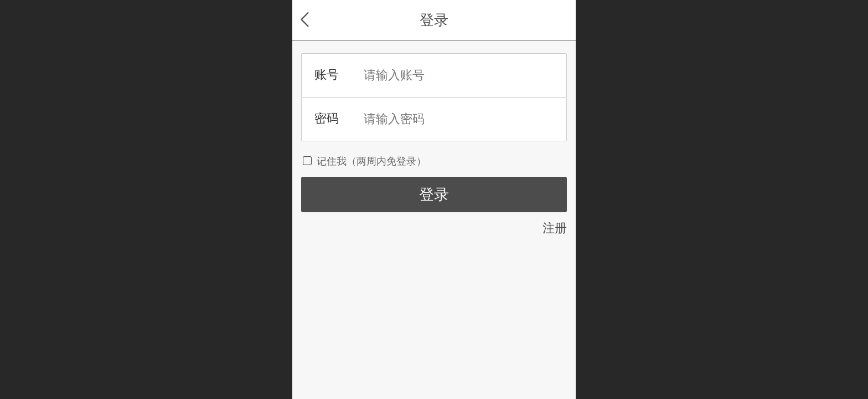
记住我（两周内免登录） (364, 161)
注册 (555, 228)
